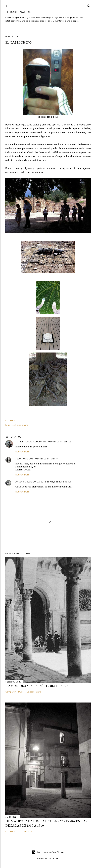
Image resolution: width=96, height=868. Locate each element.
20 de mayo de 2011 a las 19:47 (43, 459)
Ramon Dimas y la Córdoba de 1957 (37, 686)
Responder (22, 452)
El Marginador (18, 12)
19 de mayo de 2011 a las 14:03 (57, 442)
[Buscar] (89, 5)
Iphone (25, 425)
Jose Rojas (22, 459)
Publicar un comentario (30, 692)
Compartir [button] (11, 420)
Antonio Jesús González (29, 482)
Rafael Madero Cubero (29, 442)
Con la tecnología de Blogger (48, 852)
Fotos (18, 425)
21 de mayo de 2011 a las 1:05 (58, 482)
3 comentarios (25, 831)
